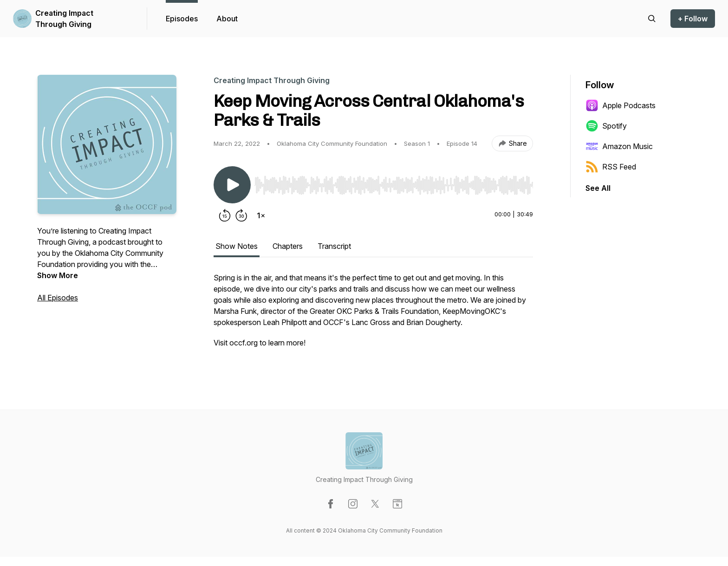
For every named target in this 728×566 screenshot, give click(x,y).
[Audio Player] (394, 182)
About (227, 19)
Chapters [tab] (288, 246)
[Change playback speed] (261, 215)
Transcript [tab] (334, 246)
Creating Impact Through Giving (64, 19)
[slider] (394, 185)
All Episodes (58, 298)
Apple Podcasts (621, 105)
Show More (58, 275)
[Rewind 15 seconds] (225, 215)
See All (598, 188)
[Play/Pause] (232, 185)
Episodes (182, 19)
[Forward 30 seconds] (241, 215)
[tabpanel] (373, 315)
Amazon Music (619, 146)
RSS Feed (611, 167)
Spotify (606, 126)
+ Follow (693, 19)
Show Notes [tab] (237, 246)
